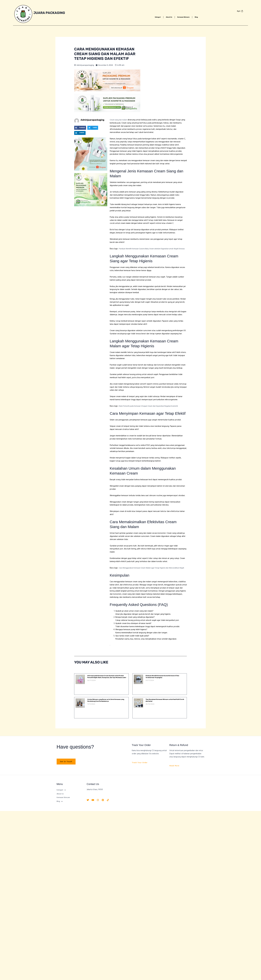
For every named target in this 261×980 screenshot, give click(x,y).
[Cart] (240, 11)
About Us (167, 17)
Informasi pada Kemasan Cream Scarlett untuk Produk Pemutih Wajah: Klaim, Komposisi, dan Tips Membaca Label (106, 684)
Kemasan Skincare (185, 17)
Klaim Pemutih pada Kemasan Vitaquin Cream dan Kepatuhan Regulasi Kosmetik (151, 409)
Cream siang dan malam (119, 120)
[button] (80, 128)
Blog (201, 17)
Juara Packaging (50, 13)
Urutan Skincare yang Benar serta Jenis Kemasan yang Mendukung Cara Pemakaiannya (106, 706)
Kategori (154, 17)
